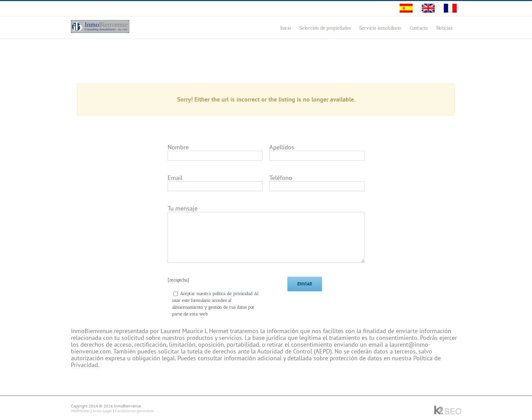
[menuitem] (406, 8)
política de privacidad (233, 294)
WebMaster (80, 411)
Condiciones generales (134, 411)
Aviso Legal (102, 411)
